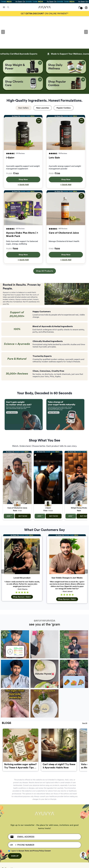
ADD (9, 516)
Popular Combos (64, 108)
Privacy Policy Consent (42, 851)
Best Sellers (24, 108)
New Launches (43, 108)
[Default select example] (13, 845)
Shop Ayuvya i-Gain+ (22, 597)
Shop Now (23, 179)
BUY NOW (23, 516)
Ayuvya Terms (24, 851)
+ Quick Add (23, 185)
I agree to (31, 851)
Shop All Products (45, 271)
